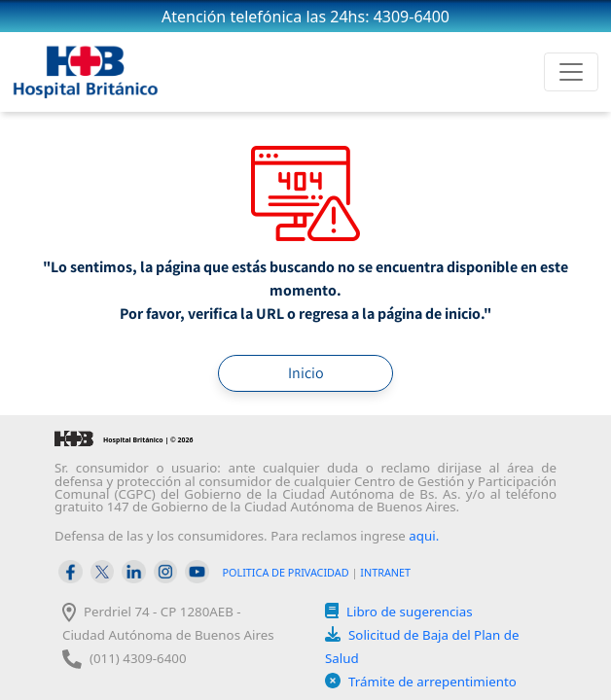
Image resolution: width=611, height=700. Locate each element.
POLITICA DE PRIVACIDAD (286, 572)
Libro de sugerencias (410, 612)
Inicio (306, 373)
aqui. (424, 536)
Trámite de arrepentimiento (432, 682)
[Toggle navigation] (571, 72)
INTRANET (385, 572)
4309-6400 (412, 17)
